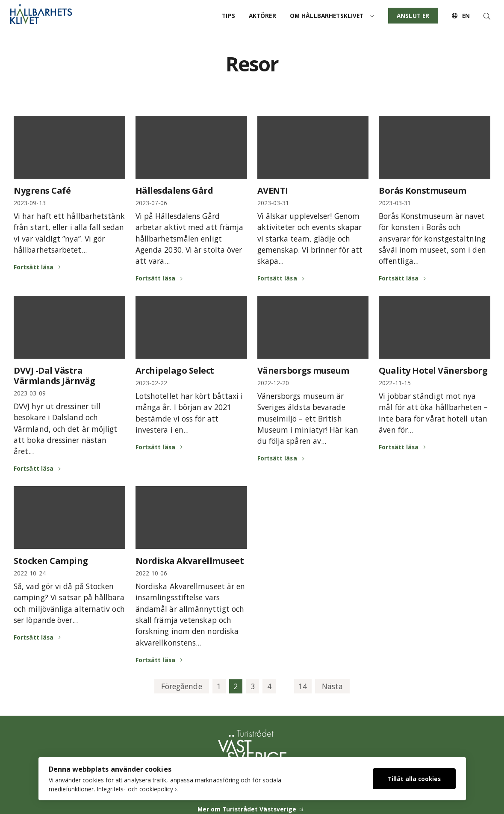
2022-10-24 (30, 573)
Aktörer (262, 16)
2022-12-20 (273, 383)
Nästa (332, 686)
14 (303, 686)
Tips (228, 16)
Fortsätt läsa (34, 267)
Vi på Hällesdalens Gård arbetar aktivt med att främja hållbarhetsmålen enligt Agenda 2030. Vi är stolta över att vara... (190, 239)
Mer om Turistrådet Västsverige (247, 809)
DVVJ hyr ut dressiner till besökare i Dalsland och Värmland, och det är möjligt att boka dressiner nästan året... (65, 429)
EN (461, 16)
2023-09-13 (30, 203)
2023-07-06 (152, 203)
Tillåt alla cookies (414, 779)
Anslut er (413, 16)
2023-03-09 (30, 393)
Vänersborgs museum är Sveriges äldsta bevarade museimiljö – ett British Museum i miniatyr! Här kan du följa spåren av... (308, 419)
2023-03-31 (273, 203)
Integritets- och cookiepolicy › (137, 789)
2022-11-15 (395, 383)
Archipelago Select (175, 370)
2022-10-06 (152, 573)
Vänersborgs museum (303, 370)
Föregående (182, 686)
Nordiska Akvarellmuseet (190, 561)
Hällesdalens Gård (174, 190)
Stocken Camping (51, 561)
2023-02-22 (152, 383)
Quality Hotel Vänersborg (433, 370)
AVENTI (273, 190)
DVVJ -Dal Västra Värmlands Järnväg (55, 376)
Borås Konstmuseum (423, 190)
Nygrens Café (42, 190)
